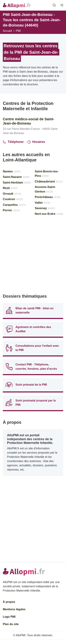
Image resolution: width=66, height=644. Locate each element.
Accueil (7, 31)
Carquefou (14, 205)
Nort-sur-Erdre (49, 214)
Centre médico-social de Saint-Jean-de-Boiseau (29, 121)
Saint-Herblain (17, 183)
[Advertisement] (33, 256)
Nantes (12, 171)
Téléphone (13, 142)
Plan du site (11, 624)
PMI (18, 31)
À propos (9, 602)
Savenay (45, 208)
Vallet (43, 203)
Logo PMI (9, 617)
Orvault (12, 194)
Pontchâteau (48, 197)
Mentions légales (14, 609)
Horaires (36, 142)
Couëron (13, 199)
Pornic (11, 210)
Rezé (10, 188)
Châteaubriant (49, 181)
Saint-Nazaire (16, 177)
